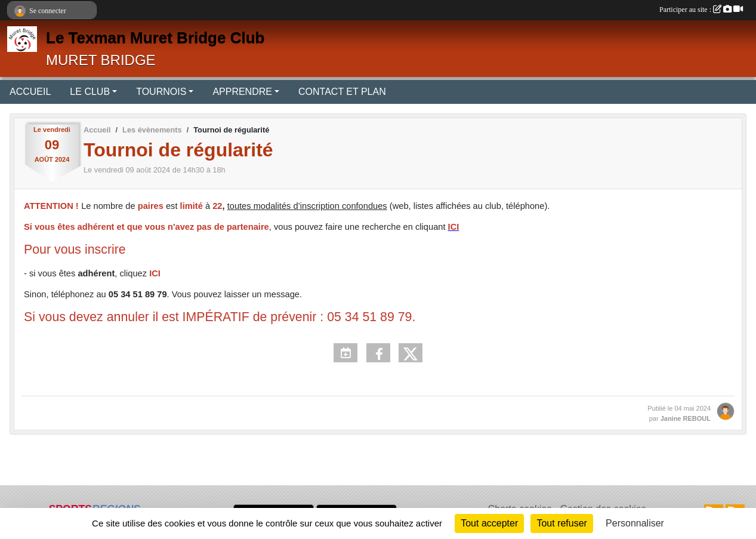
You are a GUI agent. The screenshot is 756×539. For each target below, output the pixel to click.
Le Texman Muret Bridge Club (155, 38)
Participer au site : (701, 10)
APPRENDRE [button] (242, 92)
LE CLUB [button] (90, 92)
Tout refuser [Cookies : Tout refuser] (561, 523)
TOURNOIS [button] (161, 92)
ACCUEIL (30, 92)
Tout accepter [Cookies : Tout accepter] (489, 523)
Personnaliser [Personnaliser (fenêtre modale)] (635, 523)
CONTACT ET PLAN (342, 92)
